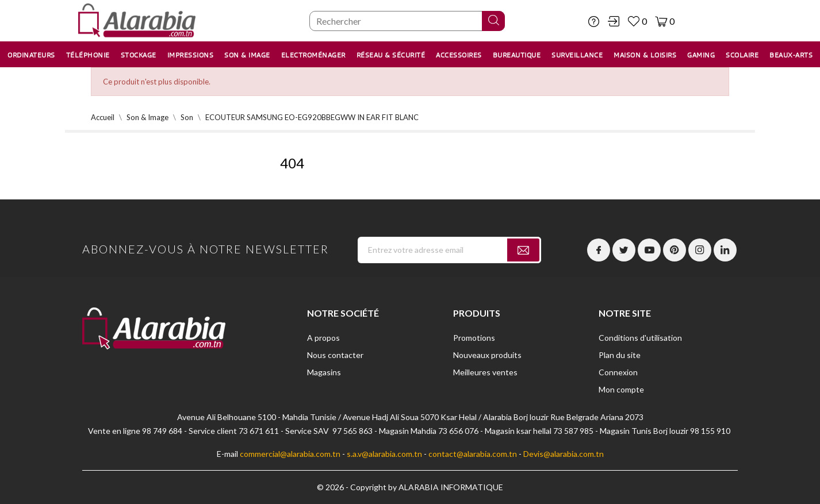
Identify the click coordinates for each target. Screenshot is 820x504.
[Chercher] (407, 21)
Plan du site (620, 355)
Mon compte (621, 389)
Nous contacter (335, 355)
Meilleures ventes (485, 372)
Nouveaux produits (487, 355)
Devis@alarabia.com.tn (564, 454)
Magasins (324, 372)
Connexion (618, 372)
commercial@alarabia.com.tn (290, 454)
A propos (323, 338)
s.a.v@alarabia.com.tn (384, 454)
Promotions (474, 338)
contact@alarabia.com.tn (473, 454)
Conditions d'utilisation (640, 338)
